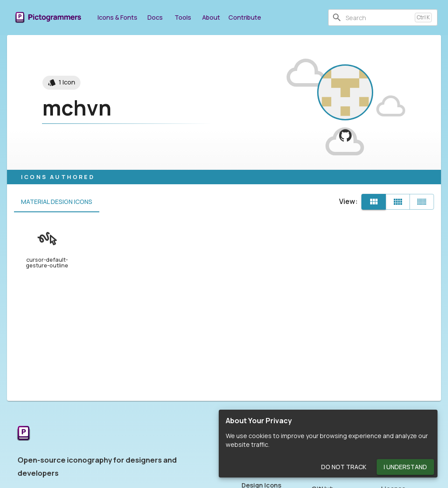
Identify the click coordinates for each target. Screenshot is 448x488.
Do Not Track (344, 467)
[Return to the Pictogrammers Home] (24, 434)
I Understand (405, 467)
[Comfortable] (398, 202)
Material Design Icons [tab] (57, 202)
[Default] (374, 202)
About (211, 17)
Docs (155, 17)
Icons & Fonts (117, 17)
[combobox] (378, 18)
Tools (183, 17)
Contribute (245, 17)
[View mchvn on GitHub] (345, 135)
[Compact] (422, 202)
